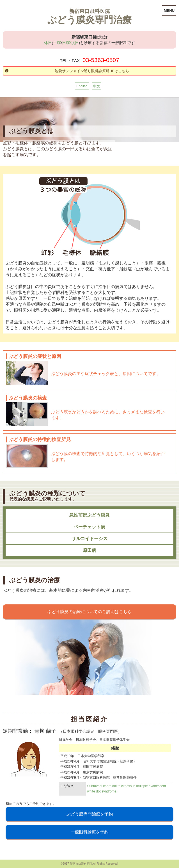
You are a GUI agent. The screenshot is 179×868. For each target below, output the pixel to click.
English (82, 86)
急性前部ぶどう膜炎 (89, 515)
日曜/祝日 (70, 43)
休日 (48, 43)
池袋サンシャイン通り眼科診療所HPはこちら (92, 71)
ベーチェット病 (89, 527)
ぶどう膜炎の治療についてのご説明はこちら (89, 612)
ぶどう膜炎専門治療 (89, 20)
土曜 (57, 43)
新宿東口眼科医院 (89, 11)
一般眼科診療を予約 (90, 832)
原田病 (89, 550)
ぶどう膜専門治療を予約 (90, 814)
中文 (97, 86)
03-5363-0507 (101, 60)
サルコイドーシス (89, 539)
